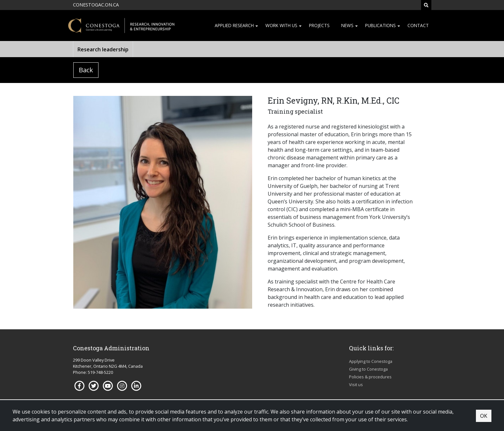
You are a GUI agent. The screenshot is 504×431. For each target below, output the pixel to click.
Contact (418, 25)
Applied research (234, 25)
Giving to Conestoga (368, 369)
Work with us (281, 25)
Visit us (356, 385)
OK (484, 416)
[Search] (426, 5)
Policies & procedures (370, 377)
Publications (381, 25)
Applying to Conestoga (371, 361)
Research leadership (103, 49)
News (347, 25)
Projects (319, 25)
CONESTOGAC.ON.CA (96, 5)
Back (86, 70)
